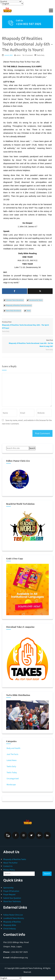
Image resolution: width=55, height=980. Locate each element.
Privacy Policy (9, 870)
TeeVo (29, 311)
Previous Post (28, 325)
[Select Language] (11, 2)
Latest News (11, 760)
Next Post (28, 343)
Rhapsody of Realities (12, 922)
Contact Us (8, 866)
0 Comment (29, 55)
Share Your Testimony (12, 901)
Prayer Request (9, 894)
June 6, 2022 (9, 55)
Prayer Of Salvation (11, 891)
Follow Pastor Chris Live (13, 915)
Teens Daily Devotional (13, 311)
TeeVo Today (12, 772)
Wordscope (11, 784)
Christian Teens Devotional (15, 300)
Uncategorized (12, 778)
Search (32, 448)
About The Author (10, 863)
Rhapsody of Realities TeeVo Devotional (19, 305)
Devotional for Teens (36, 300)
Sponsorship (8, 888)
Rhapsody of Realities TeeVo (15, 859)
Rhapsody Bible (10, 925)
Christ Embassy (10, 929)
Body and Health (13, 748)
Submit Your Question (12, 898)
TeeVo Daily (41, 55)
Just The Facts (12, 754)
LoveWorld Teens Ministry (14, 918)
